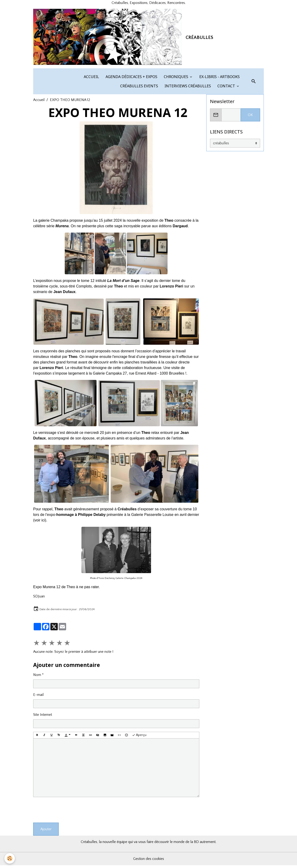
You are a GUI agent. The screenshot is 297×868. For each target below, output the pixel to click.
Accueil (39, 102)
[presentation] (68, 813)
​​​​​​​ (155, 476)
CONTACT (226, 88)
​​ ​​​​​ (69, 324)
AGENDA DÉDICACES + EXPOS (131, 79)
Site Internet (43, 717)
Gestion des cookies (148, 862)
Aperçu (139, 738)
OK (250, 117)
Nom (37, 677)
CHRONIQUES (176, 79)
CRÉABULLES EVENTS (139, 88)
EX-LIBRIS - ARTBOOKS (219, 79)
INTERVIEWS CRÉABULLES (187, 88)
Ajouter (46, 832)
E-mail (38, 697)
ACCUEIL (91, 79)
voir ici (40, 523)
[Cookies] (10, 858)
